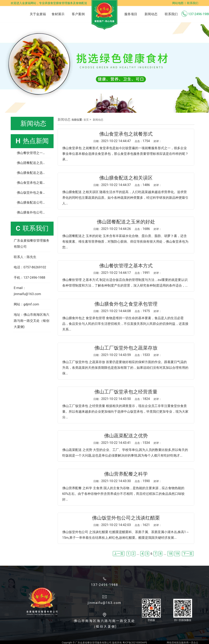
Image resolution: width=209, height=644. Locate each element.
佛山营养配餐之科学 (126, 474)
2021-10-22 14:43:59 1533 (127, 355)
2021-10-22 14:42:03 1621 (127, 525)
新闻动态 (98, 120)
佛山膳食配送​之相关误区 (126, 178)
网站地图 (178, 3)
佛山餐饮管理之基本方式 (126, 266)
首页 (86, 120)
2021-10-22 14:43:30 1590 (127, 481)
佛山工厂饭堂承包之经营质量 (126, 392)
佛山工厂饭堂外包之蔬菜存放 (126, 348)
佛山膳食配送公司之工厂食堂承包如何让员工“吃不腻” (34, 202)
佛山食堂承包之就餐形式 (126, 134)
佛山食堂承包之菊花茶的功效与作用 (34, 183)
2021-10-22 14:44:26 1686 (127, 229)
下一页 (188, 554)
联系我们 (193, 3)
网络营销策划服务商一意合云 (183, 643)
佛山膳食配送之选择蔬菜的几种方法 (34, 173)
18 (170, 554)
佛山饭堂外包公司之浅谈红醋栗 (126, 518)
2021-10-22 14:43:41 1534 (127, 443)
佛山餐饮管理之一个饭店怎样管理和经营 (34, 153)
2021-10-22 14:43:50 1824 (127, 399)
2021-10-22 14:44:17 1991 (127, 273)
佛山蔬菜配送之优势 (126, 436)
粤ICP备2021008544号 (135, 643)
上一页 (119, 554)
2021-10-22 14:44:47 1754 (127, 141)
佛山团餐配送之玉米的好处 (126, 222)
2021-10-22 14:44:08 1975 (127, 311)
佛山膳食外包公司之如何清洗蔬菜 (34, 212)
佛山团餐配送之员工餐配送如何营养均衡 (34, 163)
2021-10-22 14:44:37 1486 (127, 185)
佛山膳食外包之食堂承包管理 (126, 304)
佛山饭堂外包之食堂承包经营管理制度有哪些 (34, 193)
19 (177, 554)
